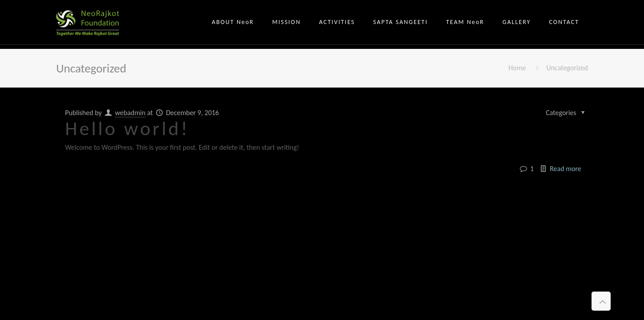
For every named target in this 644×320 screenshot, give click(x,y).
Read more (566, 169)
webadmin (130, 113)
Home (517, 68)
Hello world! (127, 128)
